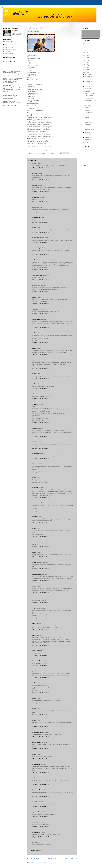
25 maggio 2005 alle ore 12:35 (41, 180)
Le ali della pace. (89, 129)
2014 (85, 50)
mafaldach (35, 832)
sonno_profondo (37, 562)
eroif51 (34, 404)
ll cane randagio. (89, 96)
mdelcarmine (36, 454)
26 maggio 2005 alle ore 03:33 (41, 511)
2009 (85, 62)
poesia (34, 156)
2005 (85, 72)
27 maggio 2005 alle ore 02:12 (41, 749)
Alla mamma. (88, 125)
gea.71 (34, 671)
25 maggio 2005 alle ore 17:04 (41, 448)
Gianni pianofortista (10, 49)
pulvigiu (16, 31)
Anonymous (11, 101)
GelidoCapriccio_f (38, 275)
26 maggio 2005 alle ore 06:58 (41, 581)
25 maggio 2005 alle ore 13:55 (41, 254)
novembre (88, 77)
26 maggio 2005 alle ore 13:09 (41, 645)
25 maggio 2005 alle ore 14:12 (41, 280)
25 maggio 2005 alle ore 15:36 (41, 378)
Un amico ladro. (89, 120)
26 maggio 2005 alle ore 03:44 (41, 523)
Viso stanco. (88, 105)
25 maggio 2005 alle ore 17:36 (41, 458)
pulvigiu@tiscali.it (8, 41)
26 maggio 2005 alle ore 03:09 (41, 497)
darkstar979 (36, 309)
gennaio (87, 140)
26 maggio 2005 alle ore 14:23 (41, 666)
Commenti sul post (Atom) (39, 862)
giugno (87, 89)
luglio (87, 86)
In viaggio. (87, 115)
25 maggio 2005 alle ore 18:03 (41, 472)
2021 (85, 46)
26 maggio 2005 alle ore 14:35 (41, 693)
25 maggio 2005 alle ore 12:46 (41, 192)
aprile (87, 132)
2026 (85, 43)
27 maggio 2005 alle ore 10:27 (41, 817)
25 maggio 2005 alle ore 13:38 (41, 232)
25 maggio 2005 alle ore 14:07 (41, 270)
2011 (85, 58)
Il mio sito (7, 51)
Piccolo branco (9, 54)
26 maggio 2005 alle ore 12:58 (41, 630)
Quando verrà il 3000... (91, 100)
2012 (85, 55)
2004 (85, 143)
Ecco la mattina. (89, 98)
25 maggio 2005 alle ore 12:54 (41, 202)
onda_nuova (36, 608)
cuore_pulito (36, 319)
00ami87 (35, 173)
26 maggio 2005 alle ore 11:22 (41, 603)
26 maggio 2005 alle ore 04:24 (41, 537)
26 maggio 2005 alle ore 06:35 (41, 569)
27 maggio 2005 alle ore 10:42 (41, 827)
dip (9, 71)
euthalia (35, 428)
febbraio (87, 137)
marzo (87, 135)
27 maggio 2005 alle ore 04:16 (41, 773)
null (34, 228)
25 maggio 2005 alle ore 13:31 (41, 222)
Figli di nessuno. (89, 122)
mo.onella (35, 802)
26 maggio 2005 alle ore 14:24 (41, 677)
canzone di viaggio (11, 73)
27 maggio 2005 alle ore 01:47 (41, 737)
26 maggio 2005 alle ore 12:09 (41, 618)
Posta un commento (36, 851)
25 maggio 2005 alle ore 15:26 (41, 368)
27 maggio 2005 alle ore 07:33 (41, 796)
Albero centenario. (90, 93)
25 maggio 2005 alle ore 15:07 (41, 355)
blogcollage (36, 197)
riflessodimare (37, 574)
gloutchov (35, 488)
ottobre (87, 79)
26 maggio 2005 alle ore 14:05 (41, 655)
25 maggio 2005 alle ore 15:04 (41, 343)
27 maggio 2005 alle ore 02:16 (41, 759)
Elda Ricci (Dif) (9, 47)
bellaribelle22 (36, 285)
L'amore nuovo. (89, 113)
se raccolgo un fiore (12, 80)
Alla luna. (87, 117)
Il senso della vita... (90, 103)
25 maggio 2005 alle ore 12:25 (41, 168)
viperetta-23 (36, 812)
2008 (85, 65)
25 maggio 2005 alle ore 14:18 (41, 304)
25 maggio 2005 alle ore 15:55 (41, 423)
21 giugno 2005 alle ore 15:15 (41, 837)
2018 (85, 48)
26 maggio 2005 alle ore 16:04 (41, 715)
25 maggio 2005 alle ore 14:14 (41, 292)
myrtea (34, 442)
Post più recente (33, 858)
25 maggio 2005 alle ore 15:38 (41, 389)
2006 (85, 70)
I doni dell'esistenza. (90, 127)
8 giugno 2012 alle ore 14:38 (40, 847)
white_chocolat (37, 394)
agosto (87, 84)
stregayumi (36, 651)
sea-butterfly (36, 248)
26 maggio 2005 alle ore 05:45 (41, 547)
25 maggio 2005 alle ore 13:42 (41, 242)
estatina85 (35, 598)
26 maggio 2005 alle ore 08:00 (41, 593)
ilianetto (35, 464)
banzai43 (11, 78)
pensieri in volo (13, 85)
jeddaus (35, 517)
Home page (52, 858)
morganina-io (36, 822)
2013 (85, 53)
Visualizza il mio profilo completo (16, 34)
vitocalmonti (36, 217)
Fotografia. (88, 110)
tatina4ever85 (36, 764)
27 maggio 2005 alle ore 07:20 (41, 784)
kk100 (34, 623)
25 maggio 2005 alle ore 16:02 (41, 436)
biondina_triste (37, 542)
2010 (85, 60)
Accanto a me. (89, 108)
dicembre (88, 74)
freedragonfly (36, 661)
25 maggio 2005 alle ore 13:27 (41, 212)
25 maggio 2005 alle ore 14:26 (41, 314)
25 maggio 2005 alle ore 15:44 (41, 399)
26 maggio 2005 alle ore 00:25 (41, 482)
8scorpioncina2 (37, 742)
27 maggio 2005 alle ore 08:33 (41, 806)
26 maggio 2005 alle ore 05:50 (41, 557)
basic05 (35, 207)
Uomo (10, 94)
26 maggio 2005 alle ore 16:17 (41, 727)
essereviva (36, 503)
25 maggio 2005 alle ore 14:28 (41, 327)
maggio (87, 91)
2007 (85, 67)
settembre (88, 81)
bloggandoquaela (38, 238)
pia (33, 842)
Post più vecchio (71, 858)
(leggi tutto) (10, 75)
